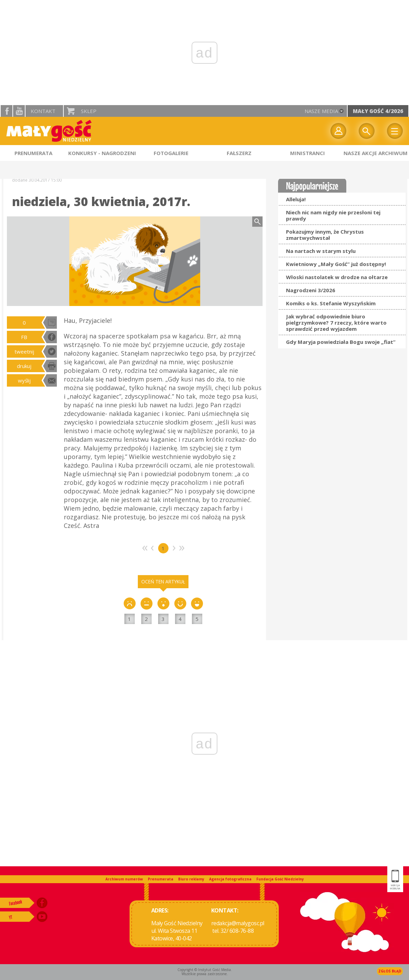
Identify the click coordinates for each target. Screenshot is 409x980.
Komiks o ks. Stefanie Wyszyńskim (331, 303)
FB (24, 337)
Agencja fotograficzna (230, 879)
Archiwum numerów (124, 879)
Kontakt (43, 111)
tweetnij (24, 351)
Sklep (89, 111)
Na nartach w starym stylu (321, 251)
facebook (7, 111)
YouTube (19, 111)
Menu (395, 131)
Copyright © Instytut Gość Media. (205, 970)
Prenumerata (161, 879)
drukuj (24, 366)
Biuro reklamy (191, 879)
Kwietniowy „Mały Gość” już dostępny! (336, 264)
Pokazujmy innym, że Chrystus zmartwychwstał (325, 235)
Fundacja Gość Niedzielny (280, 879)
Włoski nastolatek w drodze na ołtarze (337, 277)
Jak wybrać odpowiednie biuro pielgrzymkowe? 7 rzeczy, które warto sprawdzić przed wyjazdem (336, 323)
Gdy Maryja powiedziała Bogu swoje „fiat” (341, 342)
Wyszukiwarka (367, 131)
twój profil (338, 131)
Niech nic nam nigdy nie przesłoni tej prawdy (333, 215)
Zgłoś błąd (390, 971)
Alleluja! (296, 199)
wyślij (24, 380)
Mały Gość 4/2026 (378, 111)
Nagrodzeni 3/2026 (311, 290)
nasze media (321, 111)
